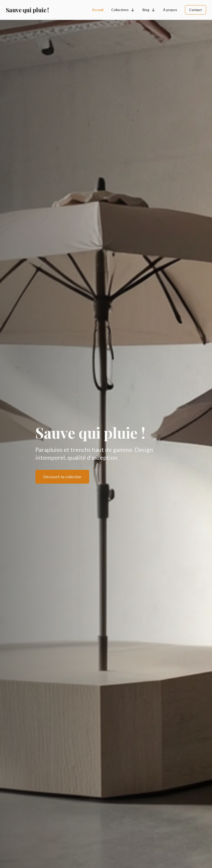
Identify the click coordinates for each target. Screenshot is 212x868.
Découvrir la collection (62, 477)
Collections (123, 10)
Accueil (98, 10)
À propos (170, 10)
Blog (149, 10)
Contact (196, 10)
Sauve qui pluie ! (27, 10)
